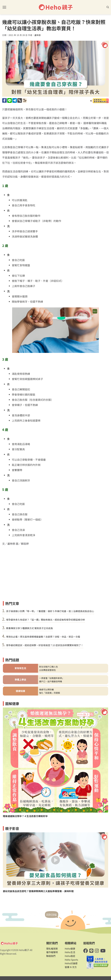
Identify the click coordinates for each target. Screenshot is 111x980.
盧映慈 (38, 35)
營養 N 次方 (71, 967)
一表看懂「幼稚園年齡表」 (52, 678)
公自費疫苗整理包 (47, 670)
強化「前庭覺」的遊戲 (50, 693)
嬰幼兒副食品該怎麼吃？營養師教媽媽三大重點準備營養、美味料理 (38, 891)
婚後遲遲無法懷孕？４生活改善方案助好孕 (25, 816)
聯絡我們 (51, 956)
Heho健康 (70, 949)
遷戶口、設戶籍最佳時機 (51, 681)
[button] (4, 7)
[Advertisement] (55, 578)
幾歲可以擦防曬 (46, 689)
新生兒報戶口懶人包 (49, 667)
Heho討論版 (71, 963)
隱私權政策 (52, 949)
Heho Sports (71, 960)
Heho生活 (70, 952)
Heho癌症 (70, 956)
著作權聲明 (52, 952)
